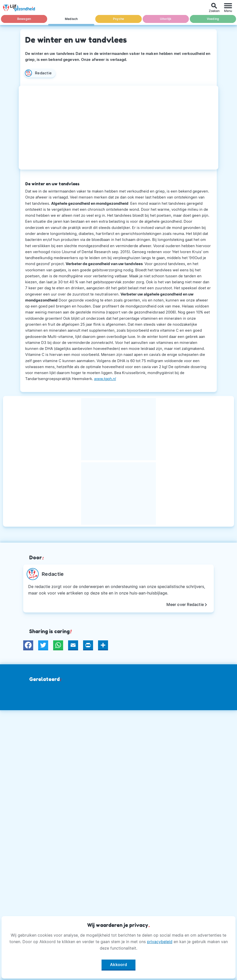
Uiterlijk (166, 19)
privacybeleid (160, 942)
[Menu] (228, 8)
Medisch (71, 19)
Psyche (118, 19)
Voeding (213, 19)
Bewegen (24, 19)
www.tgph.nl (105, 379)
